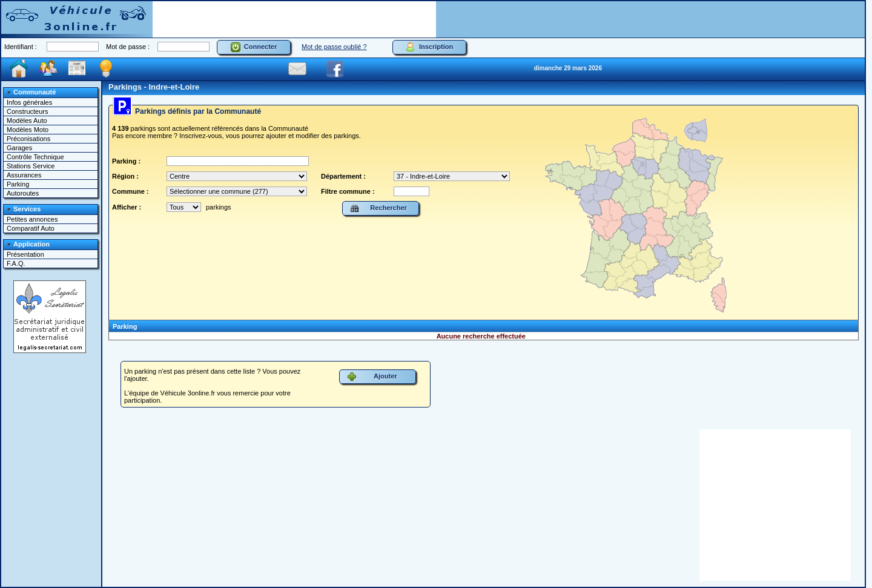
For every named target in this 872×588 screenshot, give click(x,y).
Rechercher (378, 208)
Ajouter (372, 377)
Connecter (254, 47)
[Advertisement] (294, 19)
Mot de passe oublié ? (334, 47)
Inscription (429, 47)
